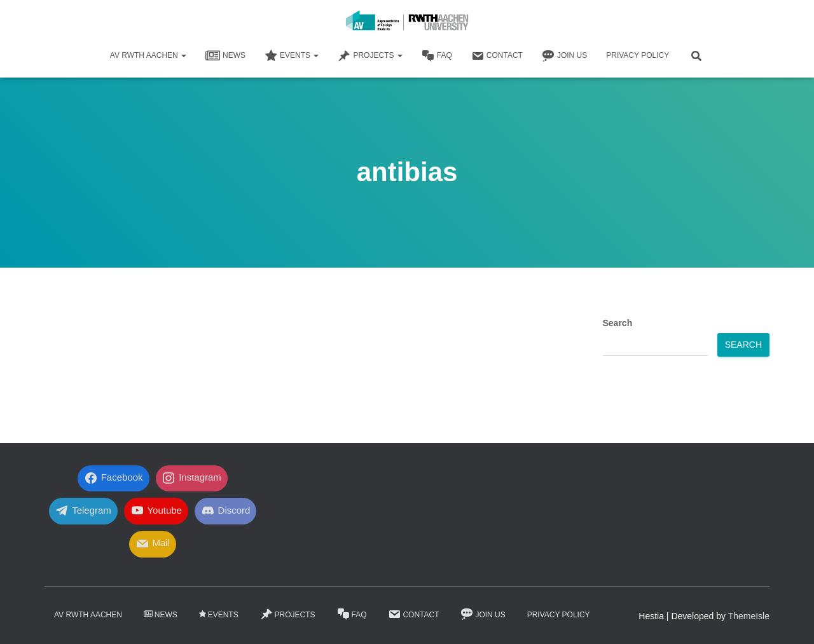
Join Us (564, 56)
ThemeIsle (749, 616)
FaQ (437, 56)
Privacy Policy (638, 55)
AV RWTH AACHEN (148, 55)
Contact (497, 56)
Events (292, 56)
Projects (370, 56)
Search (618, 323)
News (225, 56)
